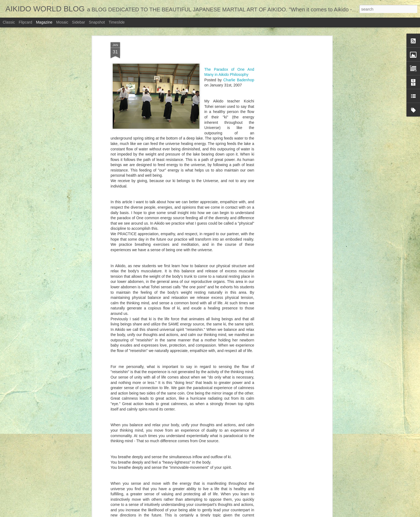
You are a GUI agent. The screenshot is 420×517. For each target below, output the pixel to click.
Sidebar (79, 22)
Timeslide (117, 22)
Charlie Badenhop (239, 40)
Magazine (44, 22)
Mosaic (62, 22)
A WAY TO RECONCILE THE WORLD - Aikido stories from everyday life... (166, 485)
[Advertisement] (284, 87)
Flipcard (25, 22)
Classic (9, 22)
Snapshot (97, 22)
